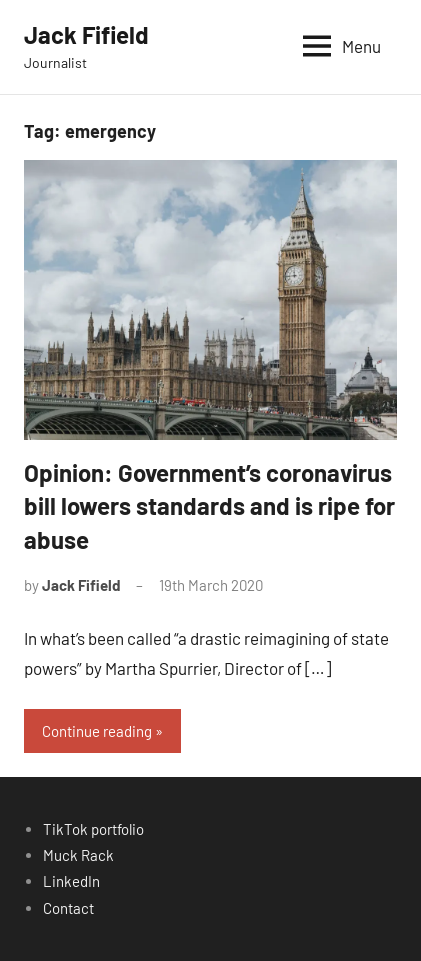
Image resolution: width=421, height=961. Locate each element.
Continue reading (97, 731)
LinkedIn (71, 881)
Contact (68, 908)
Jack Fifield (86, 34)
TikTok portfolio (93, 829)
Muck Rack (78, 855)
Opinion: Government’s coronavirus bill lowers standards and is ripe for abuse (209, 506)
